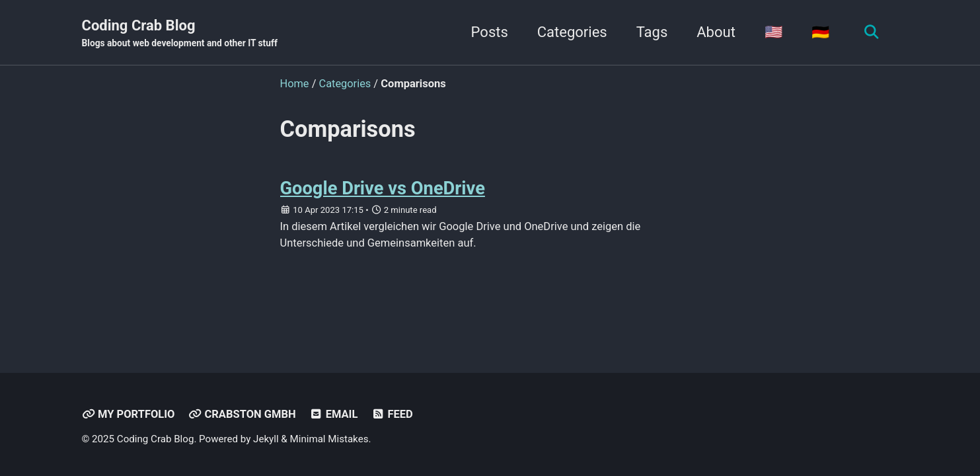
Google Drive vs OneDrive (384, 188)
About (715, 32)
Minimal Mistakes (329, 439)
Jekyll (266, 439)
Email (333, 414)
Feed (392, 414)
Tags (652, 32)
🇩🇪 (820, 32)
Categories (572, 32)
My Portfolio (129, 414)
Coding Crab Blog (180, 34)
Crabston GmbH (242, 414)
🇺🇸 (773, 32)
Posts (489, 32)
